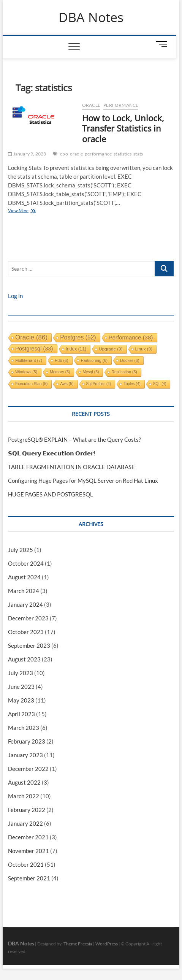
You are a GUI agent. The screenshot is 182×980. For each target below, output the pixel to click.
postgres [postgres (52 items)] (78, 337)
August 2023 (24, 659)
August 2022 (24, 782)
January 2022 (25, 823)
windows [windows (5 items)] (26, 372)
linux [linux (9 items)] (144, 349)
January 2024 (25, 604)
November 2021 (28, 851)
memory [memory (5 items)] (60, 372)
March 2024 (24, 591)
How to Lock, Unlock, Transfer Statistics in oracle (123, 128)
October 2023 (26, 632)
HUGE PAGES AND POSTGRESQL (51, 494)
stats (138, 154)
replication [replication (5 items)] (124, 372)
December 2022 (28, 769)
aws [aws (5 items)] (67, 384)
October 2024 (26, 563)
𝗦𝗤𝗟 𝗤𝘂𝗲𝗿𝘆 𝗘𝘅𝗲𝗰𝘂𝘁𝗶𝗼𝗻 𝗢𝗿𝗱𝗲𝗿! (52, 453)
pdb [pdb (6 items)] (62, 360)
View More (27, 211)
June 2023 (21, 687)
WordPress (107, 944)
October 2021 (26, 864)
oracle (76, 154)
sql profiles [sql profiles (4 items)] (99, 384)
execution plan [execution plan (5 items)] (31, 384)
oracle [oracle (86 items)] (31, 337)
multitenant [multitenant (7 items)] (29, 360)
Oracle (91, 105)
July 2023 (21, 673)
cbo (64, 154)
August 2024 (24, 577)
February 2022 (27, 810)
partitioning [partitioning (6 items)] (94, 360)
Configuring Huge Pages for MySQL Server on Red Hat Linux (83, 480)
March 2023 (24, 728)
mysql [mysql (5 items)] (91, 372)
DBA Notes (91, 17)
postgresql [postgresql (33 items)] (34, 349)
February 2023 (27, 741)
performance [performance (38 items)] (131, 337)
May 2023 (21, 700)
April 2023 (21, 714)
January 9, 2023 (27, 154)
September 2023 (29, 645)
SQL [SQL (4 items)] (160, 384)
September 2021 (29, 878)
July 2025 (21, 550)
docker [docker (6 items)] (130, 360)
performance (121, 105)
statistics (123, 154)
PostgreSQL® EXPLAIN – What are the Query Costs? (74, 439)
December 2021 (28, 837)
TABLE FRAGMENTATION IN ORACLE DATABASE (71, 467)
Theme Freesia (78, 944)
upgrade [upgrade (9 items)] (111, 349)
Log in (15, 296)
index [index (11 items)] (76, 349)
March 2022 (24, 796)
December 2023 (28, 618)
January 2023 (25, 755)
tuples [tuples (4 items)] (132, 384)
